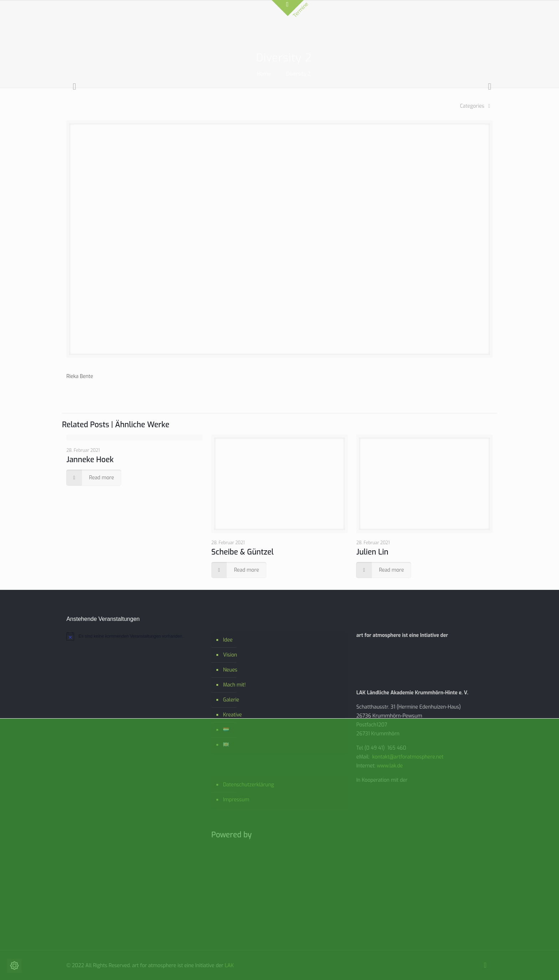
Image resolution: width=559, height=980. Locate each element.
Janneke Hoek (90, 460)
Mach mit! (234, 685)
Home (264, 74)
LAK (229, 966)
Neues (230, 670)
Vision (230, 655)
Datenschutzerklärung (249, 785)
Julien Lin (372, 552)
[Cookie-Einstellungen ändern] (14, 966)
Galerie (231, 700)
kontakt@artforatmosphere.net (408, 757)
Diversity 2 (298, 74)
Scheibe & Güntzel (243, 552)
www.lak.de (390, 766)
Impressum (236, 800)
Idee (228, 640)
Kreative (233, 715)
